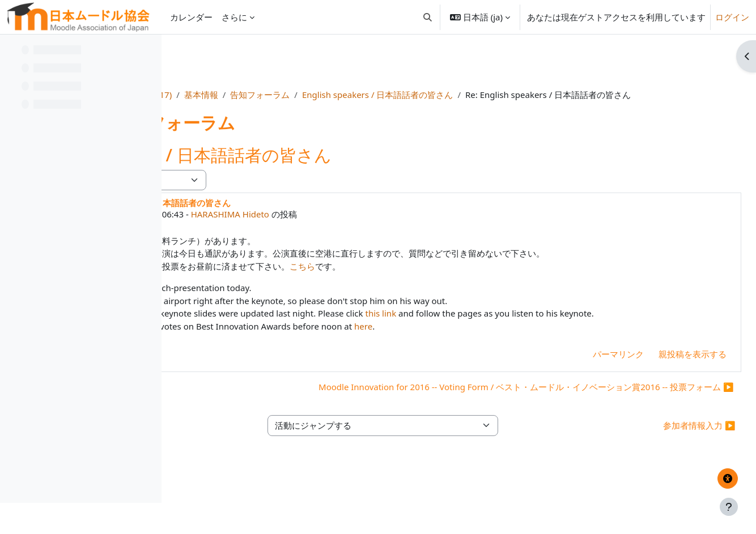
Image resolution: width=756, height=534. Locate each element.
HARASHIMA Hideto (388, 227)
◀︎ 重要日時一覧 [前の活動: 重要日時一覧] (221, 472)
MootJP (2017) (289, 95)
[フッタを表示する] (729, 507)
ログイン (732, 17)
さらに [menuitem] (234, 17)
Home (237, 95)
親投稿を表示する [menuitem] (667, 379)
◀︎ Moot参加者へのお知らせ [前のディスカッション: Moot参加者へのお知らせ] (246, 412)
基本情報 (346, 95)
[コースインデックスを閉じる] (12, 51)
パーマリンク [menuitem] (593, 379)
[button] (428, 17)
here (522, 352)
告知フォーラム (405, 95)
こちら (461, 279)
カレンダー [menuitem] (191, 17)
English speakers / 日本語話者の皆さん (522, 95)
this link (539, 326)
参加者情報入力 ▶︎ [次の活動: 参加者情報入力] (674, 472)
